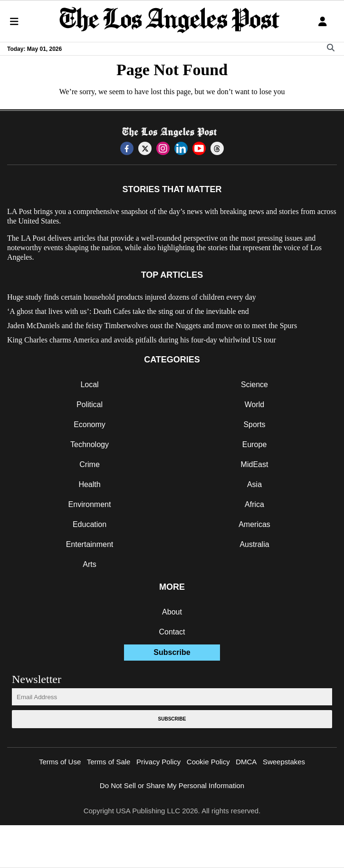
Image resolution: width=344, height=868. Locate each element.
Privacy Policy (158, 762)
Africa (254, 504)
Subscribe (172, 652)
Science (254, 385)
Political (90, 405)
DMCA (246, 762)
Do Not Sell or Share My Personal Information (172, 785)
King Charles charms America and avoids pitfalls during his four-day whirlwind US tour (142, 340)
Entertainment (90, 544)
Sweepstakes (284, 762)
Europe (255, 444)
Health (89, 484)
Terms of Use (60, 762)
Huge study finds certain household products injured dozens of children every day (132, 297)
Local (89, 385)
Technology (90, 444)
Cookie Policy (208, 762)
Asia (254, 484)
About (172, 612)
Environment (90, 504)
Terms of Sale (109, 762)
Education (90, 524)
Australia (254, 544)
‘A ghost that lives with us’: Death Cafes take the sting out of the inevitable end (128, 311)
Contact (172, 632)
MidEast (255, 464)
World (255, 405)
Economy (90, 424)
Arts (89, 564)
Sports (254, 424)
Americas (254, 524)
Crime (90, 464)
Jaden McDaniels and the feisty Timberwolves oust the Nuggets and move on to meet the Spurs (152, 326)
